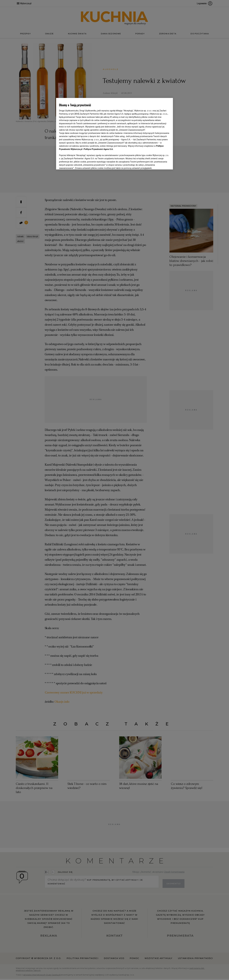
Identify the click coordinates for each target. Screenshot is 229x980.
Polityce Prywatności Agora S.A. (99, 149)
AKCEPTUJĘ (160, 164)
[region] (114, 133)
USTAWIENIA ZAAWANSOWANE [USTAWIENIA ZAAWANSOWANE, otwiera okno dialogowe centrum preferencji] (78, 164)
